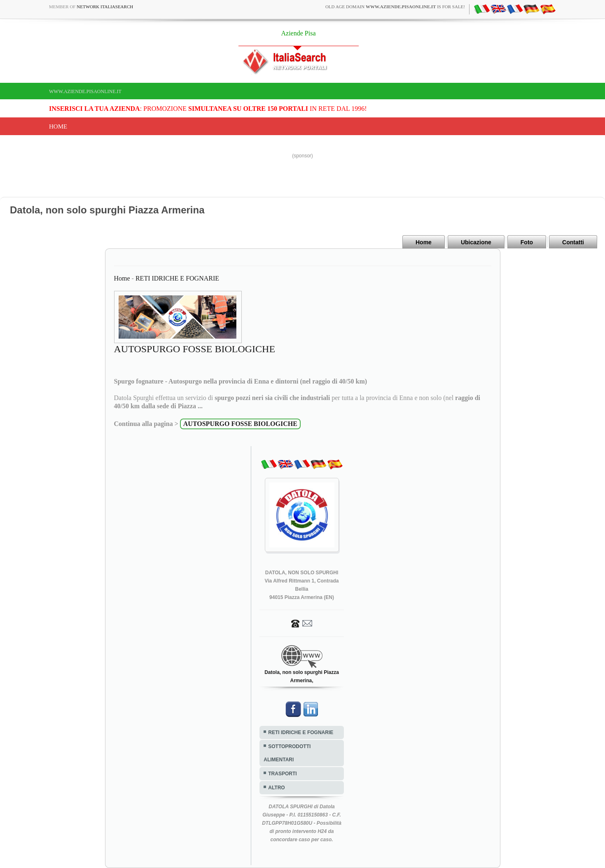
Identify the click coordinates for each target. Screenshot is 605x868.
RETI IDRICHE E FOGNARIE (177, 278)
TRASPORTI (282, 774)
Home (58, 126)
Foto (527, 242)
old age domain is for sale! (395, 7)
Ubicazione (476, 242)
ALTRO (276, 788)
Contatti (573, 242)
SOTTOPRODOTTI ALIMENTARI (287, 753)
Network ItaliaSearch (105, 7)
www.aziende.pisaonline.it (85, 91)
